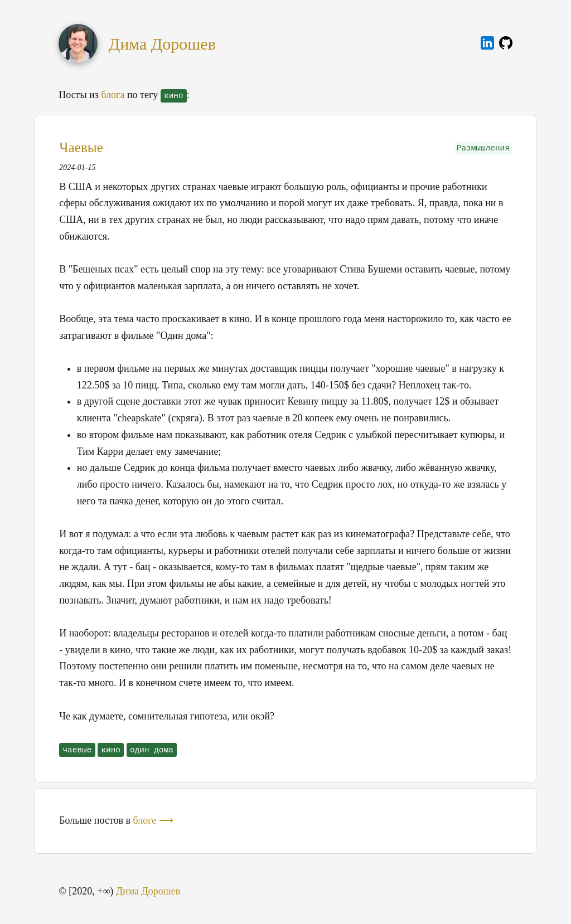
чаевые (77, 750)
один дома (152, 750)
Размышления (483, 148)
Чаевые (81, 147)
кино (111, 750)
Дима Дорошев (162, 44)
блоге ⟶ (153, 820)
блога (113, 95)
